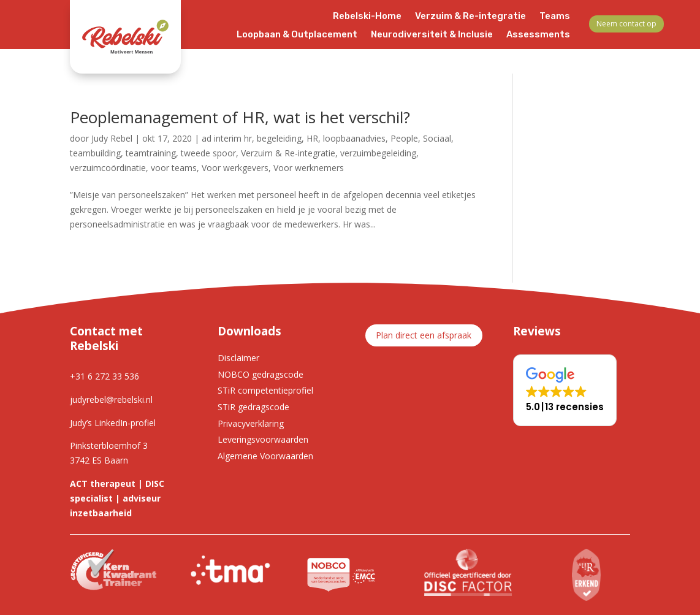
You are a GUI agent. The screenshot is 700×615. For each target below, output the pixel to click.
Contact (551, 53)
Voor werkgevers (235, 168)
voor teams (174, 168)
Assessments (538, 35)
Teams (555, 17)
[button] (565, 390)
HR (312, 138)
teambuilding (95, 153)
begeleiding (279, 138)
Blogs (358, 53)
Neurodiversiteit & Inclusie (432, 35)
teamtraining (151, 153)
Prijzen (400, 53)
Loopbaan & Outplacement (297, 35)
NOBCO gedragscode (261, 374)
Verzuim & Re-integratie (470, 17)
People (404, 138)
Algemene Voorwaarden (265, 456)
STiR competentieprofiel (265, 390)
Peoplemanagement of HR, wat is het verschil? (240, 117)
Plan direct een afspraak (424, 335)
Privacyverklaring (251, 423)
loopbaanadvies (354, 138)
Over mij (500, 53)
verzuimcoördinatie (108, 168)
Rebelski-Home (367, 17)
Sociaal (437, 138)
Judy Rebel (112, 138)
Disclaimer (238, 358)
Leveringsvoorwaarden (263, 439)
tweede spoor (208, 153)
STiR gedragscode (253, 407)
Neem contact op (626, 24)
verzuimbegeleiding (378, 153)
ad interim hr (227, 138)
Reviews (449, 53)
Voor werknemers (309, 168)
